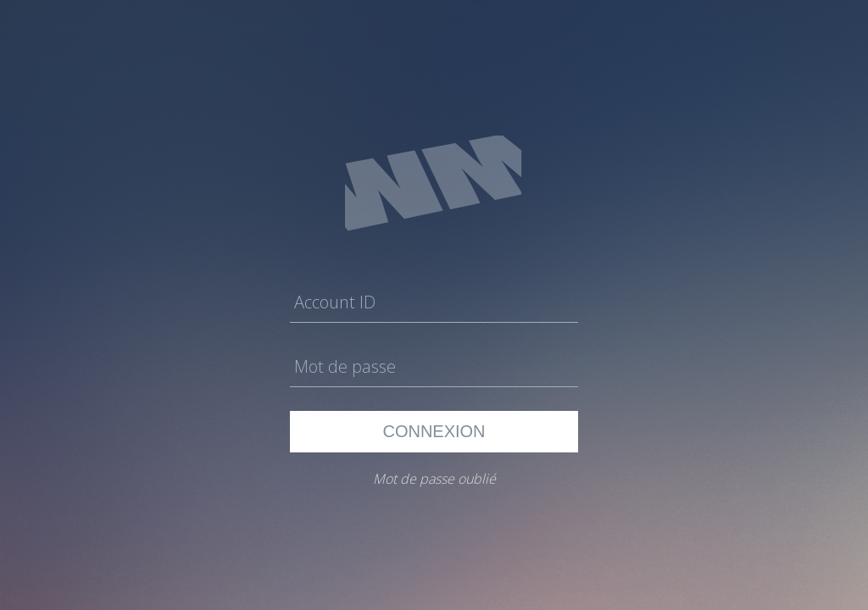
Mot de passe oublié (434, 479)
